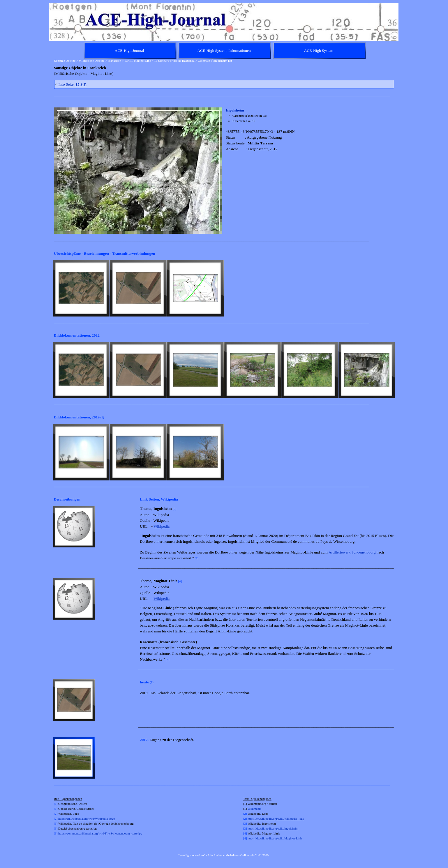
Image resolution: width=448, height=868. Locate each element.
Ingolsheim (235, 110)
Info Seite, (72, 84)
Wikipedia (162, 526)
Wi (249, 809)
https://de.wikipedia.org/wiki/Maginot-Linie (275, 838)
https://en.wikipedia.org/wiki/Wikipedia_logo (87, 819)
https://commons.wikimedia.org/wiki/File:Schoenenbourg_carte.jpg (100, 833)
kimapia (256, 809)
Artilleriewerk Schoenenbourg (352, 552)
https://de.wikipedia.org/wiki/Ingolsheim (273, 829)
